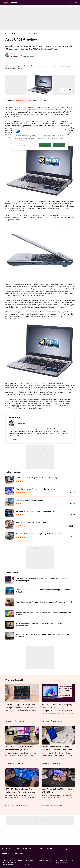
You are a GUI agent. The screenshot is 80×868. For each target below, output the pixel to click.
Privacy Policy (28, 848)
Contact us (6, 848)
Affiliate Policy (17, 854)
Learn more (17, 68)
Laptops (25, 34)
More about (13, 458)
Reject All (45, 145)
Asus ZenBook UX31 (30, 126)
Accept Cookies (59, 145)
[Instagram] (76, 849)
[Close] (65, 129)
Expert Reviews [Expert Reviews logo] (9, 3)
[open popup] (70, 109)
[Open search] (71, 3)
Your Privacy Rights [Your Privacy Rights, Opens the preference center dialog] (22, 145)
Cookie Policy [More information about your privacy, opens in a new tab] (23, 140)
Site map (17, 848)
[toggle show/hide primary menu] (76, 3)
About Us (6, 854)
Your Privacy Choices (44, 848)
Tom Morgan (14, 56)
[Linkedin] (67, 849)
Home (7, 34)
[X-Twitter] (71, 849)
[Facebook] (62, 849)
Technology (16, 34)
